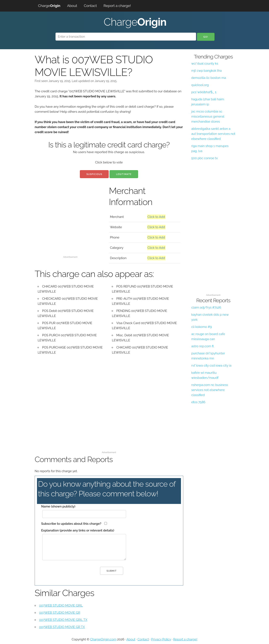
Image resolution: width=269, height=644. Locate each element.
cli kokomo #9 (202, 327)
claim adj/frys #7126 (206, 307)
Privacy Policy (161, 639)
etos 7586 (198, 402)
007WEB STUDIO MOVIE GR (60, 613)
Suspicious (94, 174)
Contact (90, 6)
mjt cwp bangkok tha (206, 71)
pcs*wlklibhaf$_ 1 (204, 92)
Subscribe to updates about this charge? (71, 524)
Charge (49, 6)
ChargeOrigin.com (103, 639)
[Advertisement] (70, 225)
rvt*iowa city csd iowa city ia (211, 366)
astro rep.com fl (202, 346)
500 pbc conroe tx (204, 158)
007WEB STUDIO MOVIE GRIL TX (63, 620)
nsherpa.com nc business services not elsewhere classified (210, 390)
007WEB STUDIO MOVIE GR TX (62, 627)
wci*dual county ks (205, 64)
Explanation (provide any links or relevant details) (78, 530)
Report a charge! (117, 6)
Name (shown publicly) (58, 506)
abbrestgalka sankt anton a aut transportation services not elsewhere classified (213, 134)
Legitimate (124, 174)
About (72, 6)
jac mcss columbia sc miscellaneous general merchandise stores (208, 117)
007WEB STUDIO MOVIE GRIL (61, 606)
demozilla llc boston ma (209, 78)
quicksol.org (200, 85)
